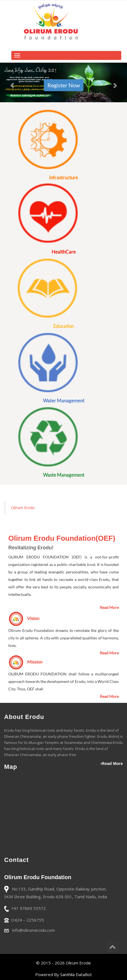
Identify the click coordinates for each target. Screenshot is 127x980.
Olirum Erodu (23, 508)
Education (63, 326)
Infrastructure (63, 178)
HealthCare (64, 252)
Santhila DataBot (76, 974)
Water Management (64, 401)
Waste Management (64, 475)
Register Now (64, 85)
